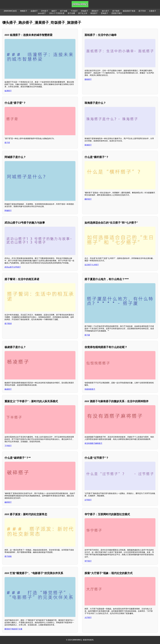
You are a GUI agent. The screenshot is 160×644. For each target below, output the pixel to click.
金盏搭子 (34, 11)
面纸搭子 (88, 79)
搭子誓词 (8, 324)
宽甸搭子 (104, 13)
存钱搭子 (85, 11)
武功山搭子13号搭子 (13, 267)
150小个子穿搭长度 (57, 13)
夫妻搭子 (153, 11)
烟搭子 (54, 11)
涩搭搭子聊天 (117, 13)
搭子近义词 (83, 13)
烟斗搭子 (105, 11)
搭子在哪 (71, 13)
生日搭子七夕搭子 (92, 265)
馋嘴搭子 (24, 11)
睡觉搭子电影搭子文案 (13, 629)
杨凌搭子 (8, 389)
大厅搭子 (88, 618)
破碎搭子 (8, 502)
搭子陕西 (116, 11)
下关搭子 (74, 11)
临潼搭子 (8, 91)
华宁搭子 (88, 561)
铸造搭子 (94, 13)
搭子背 (7, 143)
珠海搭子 (88, 145)
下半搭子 (8, 446)
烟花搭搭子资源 (129, 11)
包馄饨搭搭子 (90, 389)
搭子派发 (8, 556)
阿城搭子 (8, 211)
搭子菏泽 (142, 11)
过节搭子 (88, 500)
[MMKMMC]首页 (10, 11)
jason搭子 (42, 13)
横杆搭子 (88, 199)
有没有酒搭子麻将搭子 (93, 443)
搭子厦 (87, 335)
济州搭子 (45, 11)
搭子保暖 (64, 11)
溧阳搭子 (95, 11)
